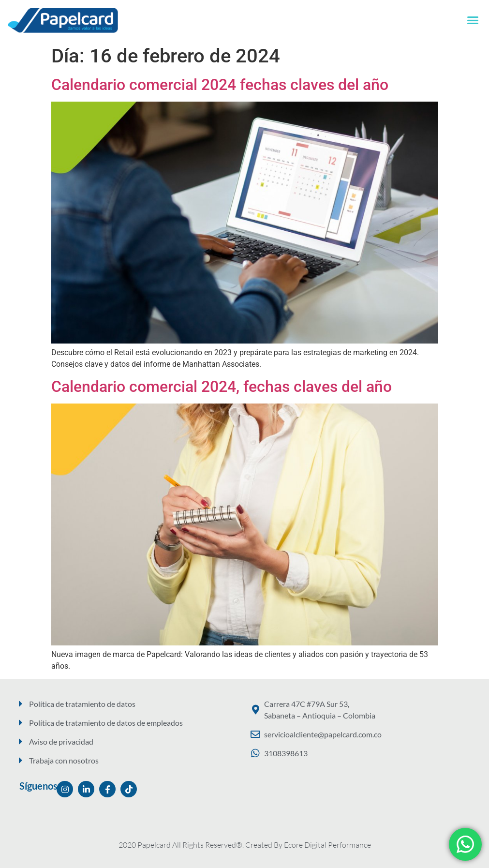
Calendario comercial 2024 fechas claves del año (220, 85)
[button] (473, 20)
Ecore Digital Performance (327, 845)
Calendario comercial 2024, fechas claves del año (222, 387)
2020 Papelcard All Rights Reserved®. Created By (201, 845)
